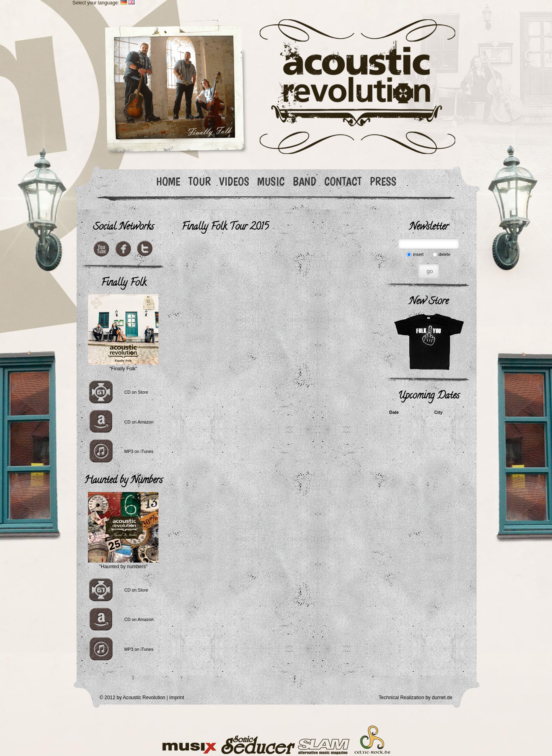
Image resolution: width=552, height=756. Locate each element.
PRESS (383, 182)
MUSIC (271, 182)
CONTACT (343, 182)
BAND (304, 182)
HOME (168, 182)
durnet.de (442, 698)
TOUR (200, 182)
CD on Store (136, 392)
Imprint (177, 698)
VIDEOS (234, 182)
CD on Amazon (139, 422)
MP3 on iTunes (139, 451)
